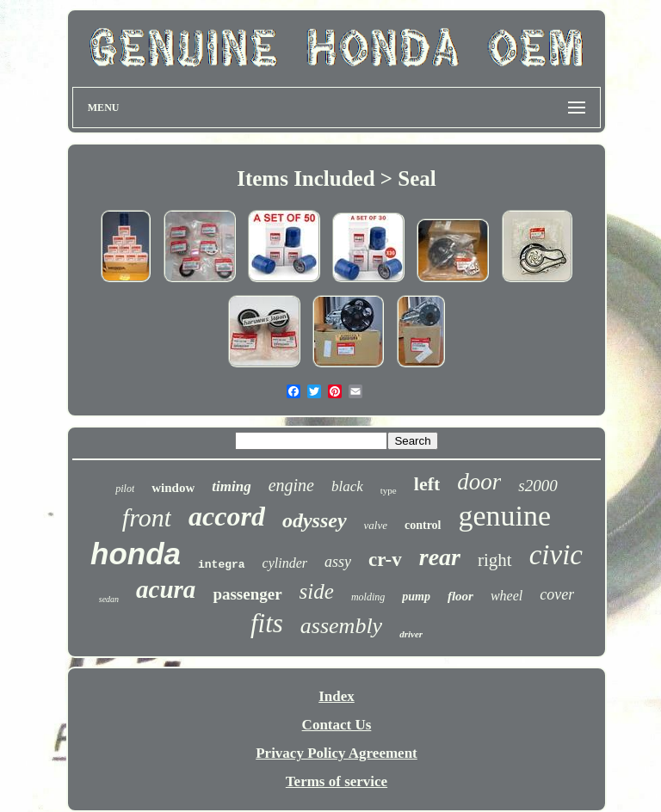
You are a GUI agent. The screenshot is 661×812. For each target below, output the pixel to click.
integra (222, 565)
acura (166, 589)
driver (411, 634)
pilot (125, 489)
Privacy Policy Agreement (337, 753)
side (317, 591)
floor (460, 596)
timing (231, 486)
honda (136, 554)
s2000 (537, 486)
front (147, 517)
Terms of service (337, 781)
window (173, 488)
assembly (341, 626)
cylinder (285, 563)
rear (440, 557)
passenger (247, 594)
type (389, 490)
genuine (505, 516)
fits (267, 623)
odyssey (315, 520)
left (427, 484)
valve (376, 525)
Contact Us (337, 725)
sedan (109, 599)
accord (227, 516)
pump (416, 597)
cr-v (385, 560)
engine (291, 485)
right (495, 560)
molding (368, 597)
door (479, 482)
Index (337, 696)
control (423, 525)
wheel (507, 596)
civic (556, 555)
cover (557, 594)
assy (338, 562)
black (347, 486)
